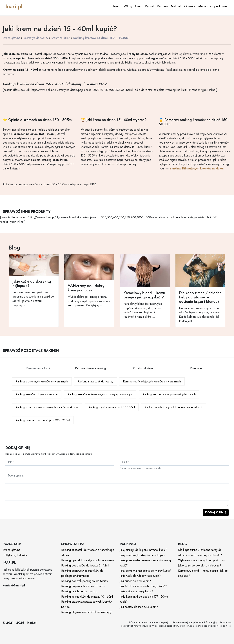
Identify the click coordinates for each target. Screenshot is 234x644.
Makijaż (176, 6)
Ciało (139, 6)
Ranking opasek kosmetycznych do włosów (88, 560)
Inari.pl (14, 6)
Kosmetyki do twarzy (36, 38)
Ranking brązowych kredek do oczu (83, 586)
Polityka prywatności (15, 555)
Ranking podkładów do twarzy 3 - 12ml (85, 565)
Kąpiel (150, 6)
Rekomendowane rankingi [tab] (91, 368)
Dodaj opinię (216, 512)
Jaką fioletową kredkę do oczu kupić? (143, 555)
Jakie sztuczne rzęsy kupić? (136, 591)
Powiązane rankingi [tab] (38, 368)
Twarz (117, 6)
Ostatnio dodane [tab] (143, 368)
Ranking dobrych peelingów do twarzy (85, 581)
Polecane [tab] (196, 368)
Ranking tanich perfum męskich (80, 591)
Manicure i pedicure (213, 6)
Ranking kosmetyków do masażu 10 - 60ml (87, 597)
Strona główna (11, 38)
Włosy (128, 6)
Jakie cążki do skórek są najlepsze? (200, 565)
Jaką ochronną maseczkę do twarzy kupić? (146, 571)
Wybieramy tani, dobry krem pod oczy (201, 560)
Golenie (190, 6)
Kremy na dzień (61, 38)
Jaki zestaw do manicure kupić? (139, 607)
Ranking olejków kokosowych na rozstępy (86, 612)
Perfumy (162, 6)
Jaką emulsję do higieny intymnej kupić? (143, 550)
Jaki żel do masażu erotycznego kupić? (143, 586)
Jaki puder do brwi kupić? (135, 581)
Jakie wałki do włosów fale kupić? (140, 576)
